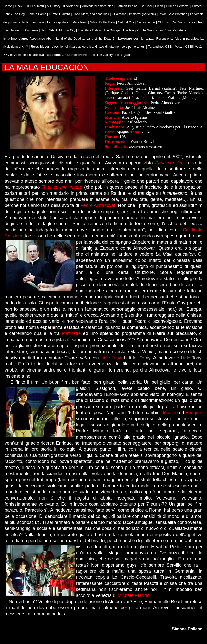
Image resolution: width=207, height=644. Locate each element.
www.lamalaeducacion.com (146, 147)
